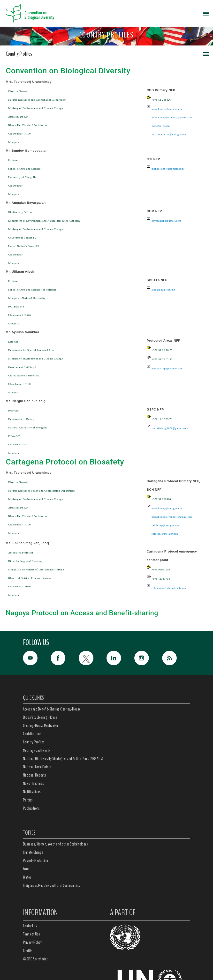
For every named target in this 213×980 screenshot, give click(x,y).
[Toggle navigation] (206, 13)
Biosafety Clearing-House (40, 717)
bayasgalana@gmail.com (166, 221)
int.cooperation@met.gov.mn (169, 134)
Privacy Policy (32, 942)
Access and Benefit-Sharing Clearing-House (52, 709)
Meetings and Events (37, 750)
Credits (28, 951)
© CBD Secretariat (35, 959)
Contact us (30, 926)
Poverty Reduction (36, 860)
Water (27, 877)
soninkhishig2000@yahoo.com (170, 428)
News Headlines (34, 783)
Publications (31, 808)
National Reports (34, 775)
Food (26, 869)
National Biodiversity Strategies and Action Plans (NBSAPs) (63, 759)
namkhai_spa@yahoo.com (167, 368)
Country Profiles (19, 54)
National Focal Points (37, 767)
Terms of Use (32, 934)
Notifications (32, 792)
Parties (28, 800)
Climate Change (33, 852)
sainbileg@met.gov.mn (165, 525)
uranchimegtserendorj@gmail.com (172, 117)
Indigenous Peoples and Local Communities (51, 885)
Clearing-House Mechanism (41, 726)
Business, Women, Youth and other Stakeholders (55, 844)
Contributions (32, 734)
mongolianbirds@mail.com (168, 169)
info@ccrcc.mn (161, 126)
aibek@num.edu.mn (163, 290)
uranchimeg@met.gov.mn (167, 109)
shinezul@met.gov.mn (165, 534)
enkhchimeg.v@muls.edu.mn (169, 588)
